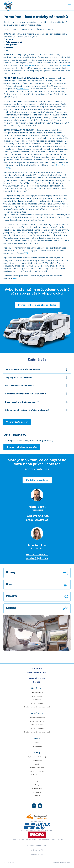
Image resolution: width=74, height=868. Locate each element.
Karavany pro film (37, 768)
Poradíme (37, 792)
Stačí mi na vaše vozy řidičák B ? (32, 386)
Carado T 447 (23, 89)
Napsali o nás (37, 788)
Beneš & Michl (65, 863)
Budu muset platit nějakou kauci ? (32, 402)
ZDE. (27, 253)
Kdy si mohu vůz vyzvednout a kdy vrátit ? (32, 394)
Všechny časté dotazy (17, 422)
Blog (37, 785)
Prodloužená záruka (37, 771)
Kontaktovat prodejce (37, 480)
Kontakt (37, 796)
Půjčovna (37, 669)
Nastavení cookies (37, 854)
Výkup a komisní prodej (37, 757)
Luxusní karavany (37, 703)
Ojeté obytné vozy (37, 721)
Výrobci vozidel (37, 678)
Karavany (37, 700)
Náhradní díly (37, 746)
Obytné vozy (37, 696)
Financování (37, 760)
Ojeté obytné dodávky (37, 718)
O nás (37, 781)
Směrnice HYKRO (37, 850)
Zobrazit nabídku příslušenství (22, 447)
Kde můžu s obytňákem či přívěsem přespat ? (32, 410)
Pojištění (37, 764)
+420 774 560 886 (37, 516)
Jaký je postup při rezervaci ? (32, 377)
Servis (37, 743)
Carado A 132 (29, 65)
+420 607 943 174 (37, 554)
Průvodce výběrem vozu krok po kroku (37, 305)
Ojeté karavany (37, 725)
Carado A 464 (65, 65)
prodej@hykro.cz (37, 520)
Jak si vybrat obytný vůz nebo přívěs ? (32, 369)
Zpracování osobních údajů (37, 845)
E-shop (37, 682)
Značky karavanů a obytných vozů (37, 707)
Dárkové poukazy (37, 672)
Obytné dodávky (37, 692)
